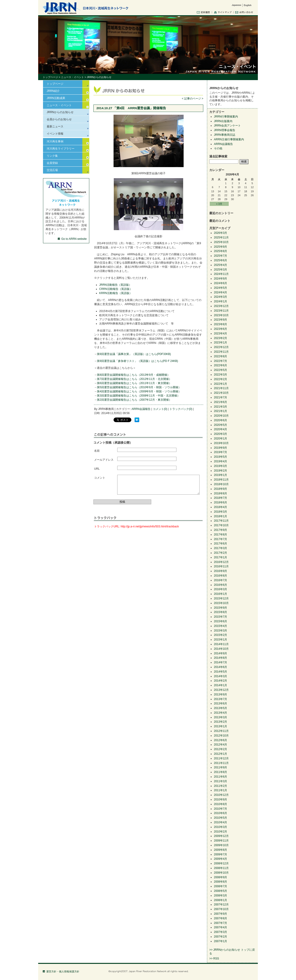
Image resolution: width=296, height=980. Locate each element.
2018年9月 (220, 489)
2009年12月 (221, 836)
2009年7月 (220, 854)
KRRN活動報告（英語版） (116, 293)
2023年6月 (220, 329)
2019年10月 (221, 443)
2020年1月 (220, 439)
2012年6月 (220, 740)
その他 (218, 148)
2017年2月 (220, 553)
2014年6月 (220, 667)
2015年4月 (220, 626)
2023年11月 (221, 311)
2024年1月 (220, 301)
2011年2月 (220, 786)
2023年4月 (220, 334)
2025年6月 (220, 260)
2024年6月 (220, 283)
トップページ (50, 77)
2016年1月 (220, 594)
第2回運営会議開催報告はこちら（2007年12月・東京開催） (134, 400)
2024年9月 (220, 279)
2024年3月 (220, 297)
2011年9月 (220, 767)
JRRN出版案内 (223, 121)
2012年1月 (220, 754)
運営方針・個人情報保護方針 (63, 971)
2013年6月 (220, 703)
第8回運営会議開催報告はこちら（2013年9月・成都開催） (133, 375)
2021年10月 (221, 393)
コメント (100, 478)
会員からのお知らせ (59, 119)
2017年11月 (221, 521)
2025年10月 (221, 242)
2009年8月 (220, 850)
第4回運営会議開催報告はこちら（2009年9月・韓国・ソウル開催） (139, 391)
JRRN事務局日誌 (225, 135)
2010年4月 (220, 822)
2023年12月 (221, 306)
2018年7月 (220, 498)
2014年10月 (221, 649)
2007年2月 (220, 937)
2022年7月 (220, 361)
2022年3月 (220, 375)
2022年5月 (220, 370)
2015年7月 (220, 617)
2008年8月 (220, 882)
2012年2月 (220, 749)
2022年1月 (220, 384)
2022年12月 (221, 347)
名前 (97, 451)
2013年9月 (220, 694)
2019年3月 (220, 466)
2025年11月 (221, 237)
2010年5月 (220, 818)
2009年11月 (221, 841)
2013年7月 (220, 699)
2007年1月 (220, 941)
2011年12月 (221, 758)
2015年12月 (221, 598)
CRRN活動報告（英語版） (116, 289)
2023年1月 (220, 343)
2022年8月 (220, 356)
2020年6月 (220, 420)
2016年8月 (220, 576)
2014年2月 (220, 681)
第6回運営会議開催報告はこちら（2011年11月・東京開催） (134, 383)
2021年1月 (220, 411)
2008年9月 (220, 877)
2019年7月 (220, 452)
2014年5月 (220, 672)
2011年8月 (220, 772)
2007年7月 (220, 923)
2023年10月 (221, 315)
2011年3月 (220, 781)
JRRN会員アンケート (227, 126)
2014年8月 (220, 658)
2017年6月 (220, 544)
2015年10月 (221, 603)
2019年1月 (220, 475)
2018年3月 (220, 512)
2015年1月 (220, 640)
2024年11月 (221, 274)
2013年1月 (220, 726)
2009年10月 (221, 845)
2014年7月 (220, 662)
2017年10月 (221, 525)
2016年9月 (220, 571)
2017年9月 (220, 530)
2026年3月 (220, 233)
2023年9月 (220, 320)
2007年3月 (220, 932)
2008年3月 (220, 896)
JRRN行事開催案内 (226, 117)
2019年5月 (220, 457)
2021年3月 (220, 407)
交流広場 (52, 170)
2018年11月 (221, 480)
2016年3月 (220, 589)
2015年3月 (220, 631)
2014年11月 (221, 644)
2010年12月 (221, 795)
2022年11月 (221, 352)
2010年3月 (220, 827)
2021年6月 (220, 402)
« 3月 (219, 204)
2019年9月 (220, 448)
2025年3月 (220, 270)
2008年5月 (220, 891)
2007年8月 (220, 918)
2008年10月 (221, 873)
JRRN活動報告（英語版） (115, 285)
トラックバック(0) (181, 409)
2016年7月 (220, 580)
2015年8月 (220, 612)
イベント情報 (55, 134)
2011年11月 (221, 763)
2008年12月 (221, 863)
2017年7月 (220, 539)
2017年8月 (220, 535)
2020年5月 (220, 425)
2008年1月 (220, 900)
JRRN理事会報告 (225, 130)
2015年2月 (220, 635)
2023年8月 (220, 324)
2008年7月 (220, 886)
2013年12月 (221, 690)
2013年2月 (220, 722)
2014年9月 (220, 653)
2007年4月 (220, 927)
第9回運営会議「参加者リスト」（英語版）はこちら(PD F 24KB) (137, 361)
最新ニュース (55, 126)
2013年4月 (220, 713)
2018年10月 (221, 484)
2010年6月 (220, 813)
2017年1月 (220, 557)
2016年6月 (220, 585)
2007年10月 (221, 909)
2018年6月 (220, 502)
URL (97, 469)
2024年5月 (220, 288)
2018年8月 (220, 493)
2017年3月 (220, 548)
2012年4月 (220, 745)
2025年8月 (220, 251)
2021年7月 (220, 397)
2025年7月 (220, 256)
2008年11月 (221, 868)
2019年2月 (220, 471)
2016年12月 (221, 562)
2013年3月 (220, 717)
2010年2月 (220, 832)
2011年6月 (220, 777)
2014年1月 (220, 685)
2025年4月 (220, 265)
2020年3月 (220, 434)
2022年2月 (220, 379)
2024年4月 (220, 292)
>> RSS (214, 959)
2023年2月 (220, 338)
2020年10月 (221, 416)
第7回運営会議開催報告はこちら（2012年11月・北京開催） (134, 379)
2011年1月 (220, 790)
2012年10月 (221, 736)
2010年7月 (220, 809)
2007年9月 (220, 914)
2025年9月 (220, 247)
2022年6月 (220, 365)
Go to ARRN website (74, 239)
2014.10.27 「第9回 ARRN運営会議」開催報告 (131, 108)
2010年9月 (220, 800)
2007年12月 (221, 905)
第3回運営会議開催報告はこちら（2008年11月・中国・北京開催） (138, 396)
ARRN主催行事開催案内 (229, 139)
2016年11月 (221, 566)
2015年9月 (220, 608)
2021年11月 (221, 388)
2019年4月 (220, 461)
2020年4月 (220, 429)
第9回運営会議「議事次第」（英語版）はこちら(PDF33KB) (134, 354)
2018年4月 (220, 507)
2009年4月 (220, 859)
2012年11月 (221, 731)
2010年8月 (220, 804)
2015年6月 (220, 621)
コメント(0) (160, 409)
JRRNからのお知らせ (60, 112)
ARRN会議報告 (141, 409)
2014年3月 (220, 676)
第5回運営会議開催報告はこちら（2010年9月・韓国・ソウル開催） (139, 387)
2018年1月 (220, 516)
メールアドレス (104, 460)
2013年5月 (220, 708)
